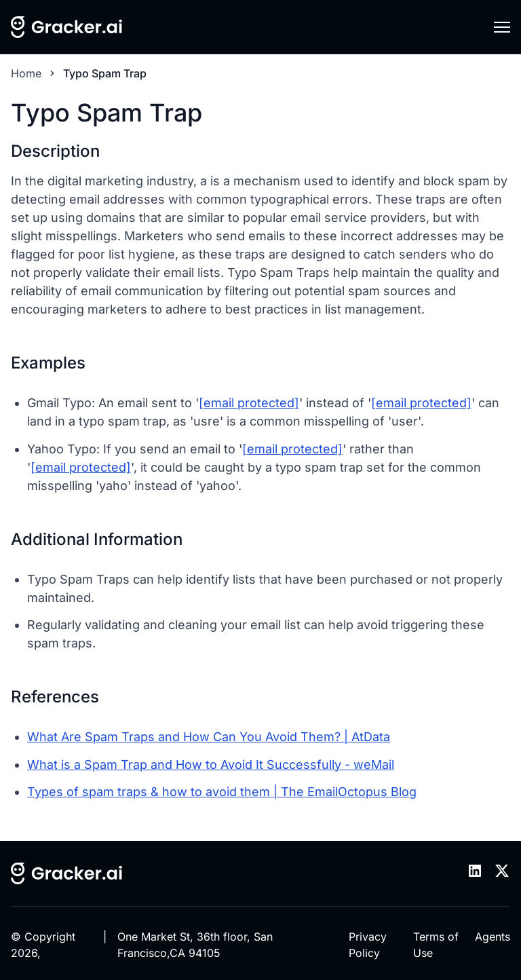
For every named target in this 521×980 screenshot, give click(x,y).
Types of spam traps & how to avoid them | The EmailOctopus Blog (222, 792)
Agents (493, 937)
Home (26, 73)
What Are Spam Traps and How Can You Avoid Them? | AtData (209, 737)
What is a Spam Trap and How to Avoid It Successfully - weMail (211, 765)
